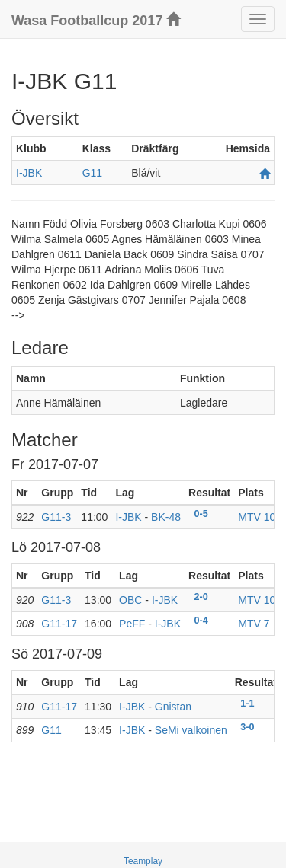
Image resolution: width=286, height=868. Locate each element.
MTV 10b (260, 517)
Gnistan (173, 707)
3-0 (247, 727)
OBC (130, 600)
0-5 (201, 514)
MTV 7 (254, 624)
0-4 (201, 621)
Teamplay (143, 861)
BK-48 (166, 517)
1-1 (247, 704)
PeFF (132, 624)
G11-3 (56, 517)
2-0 (201, 597)
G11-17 (59, 624)
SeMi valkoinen (191, 730)
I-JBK (29, 173)
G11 (92, 173)
